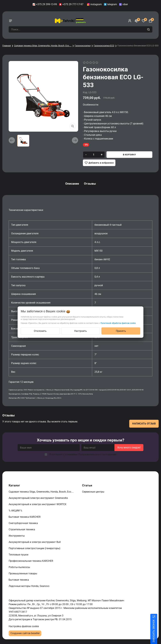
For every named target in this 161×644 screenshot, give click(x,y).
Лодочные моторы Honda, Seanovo (29, 586)
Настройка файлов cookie (24, 626)
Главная (7, 46)
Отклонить (40, 331)
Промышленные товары (23, 573)
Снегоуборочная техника (24, 523)
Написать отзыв (144, 424)
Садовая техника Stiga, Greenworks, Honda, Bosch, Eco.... (43, 46)
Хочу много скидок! (129, 447)
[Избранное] (144, 21)
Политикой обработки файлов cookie (118, 323)
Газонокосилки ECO (104, 46)
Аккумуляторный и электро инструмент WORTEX (38, 504)
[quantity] (94, 155)
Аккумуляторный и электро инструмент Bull (35, 542)
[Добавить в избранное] (99, 163)
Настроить (80, 331)
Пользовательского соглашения (97, 454)
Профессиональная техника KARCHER (31, 561)
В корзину (129, 155)
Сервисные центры (93, 492)
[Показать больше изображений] (73, 126)
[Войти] (130, 21)
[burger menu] (11, 21)
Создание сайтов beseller (25, 633)
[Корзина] (150, 21)
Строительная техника (22, 529)
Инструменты (17, 536)
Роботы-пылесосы (20, 567)
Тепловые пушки (19, 555)
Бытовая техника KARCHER (25, 517)
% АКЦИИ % (16, 511)
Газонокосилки (83, 46)
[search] (149, 29)
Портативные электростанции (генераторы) (35, 548)
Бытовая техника (19, 580)
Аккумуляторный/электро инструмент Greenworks (39, 498)
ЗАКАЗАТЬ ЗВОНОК (157, 631)
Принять (121, 331)
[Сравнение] (137, 21)
